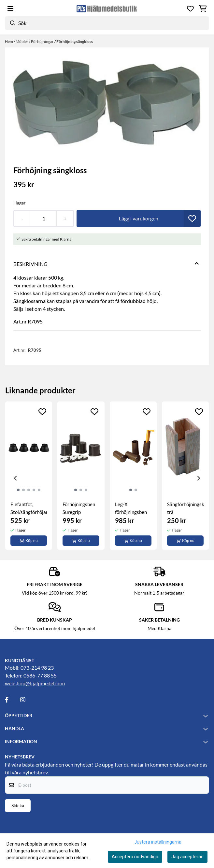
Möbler (22, 41)
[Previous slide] (16, 478)
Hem (9, 41)
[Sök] (107, 23)
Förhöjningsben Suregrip (79, 508)
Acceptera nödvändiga (135, 857)
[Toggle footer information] (207, 716)
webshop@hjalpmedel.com (35, 683)
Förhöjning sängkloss (75, 41)
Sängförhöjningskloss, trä (185, 508)
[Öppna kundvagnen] (203, 9)
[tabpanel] (29, 476)
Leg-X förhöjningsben (131, 508)
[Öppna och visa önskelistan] (190, 9)
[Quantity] (44, 218)
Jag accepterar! (187, 857)
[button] (192, 218)
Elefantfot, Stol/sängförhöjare (29, 508)
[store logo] (107, 9)
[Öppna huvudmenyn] (10, 9)
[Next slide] (198, 478)
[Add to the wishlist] (42, 412)
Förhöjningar (43, 41)
